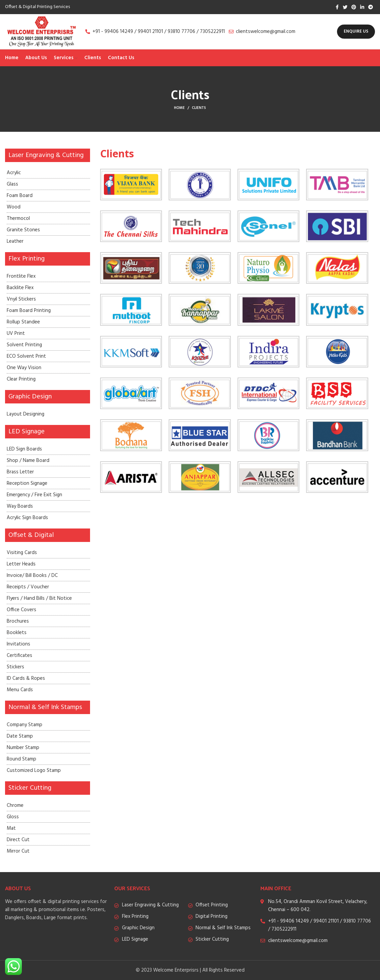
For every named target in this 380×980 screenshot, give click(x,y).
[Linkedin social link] (362, 7)
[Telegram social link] (371, 7)
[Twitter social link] (345, 7)
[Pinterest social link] (354, 7)
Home (179, 108)
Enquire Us (356, 31)
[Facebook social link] (337, 7)
